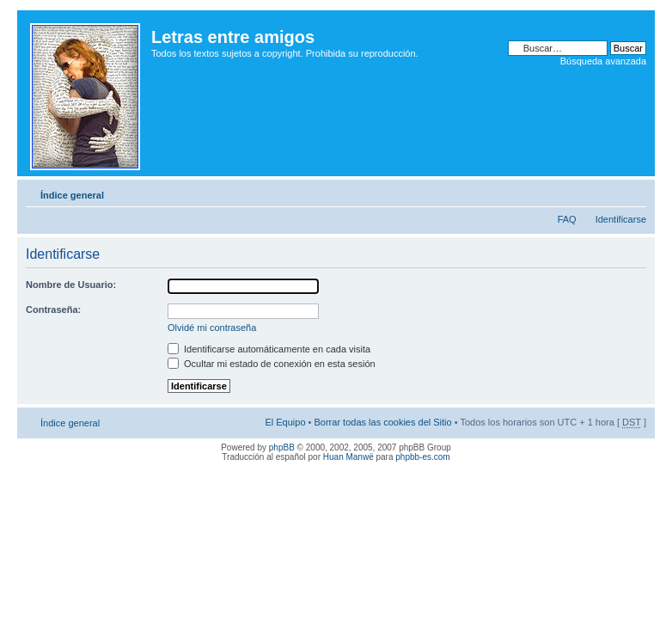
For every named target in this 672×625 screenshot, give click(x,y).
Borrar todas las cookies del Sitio (382, 422)
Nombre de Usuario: (71, 285)
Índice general (72, 195)
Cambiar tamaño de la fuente (634, 192)
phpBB (282, 447)
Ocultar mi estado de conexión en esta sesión (272, 364)
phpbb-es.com (422, 457)
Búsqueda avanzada (603, 61)
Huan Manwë (348, 457)
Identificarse (621, 219)
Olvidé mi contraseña (212, 328)
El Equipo (285, 422)
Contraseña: (53, 309)
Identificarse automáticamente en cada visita (269, 349)
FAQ (567, 219)
